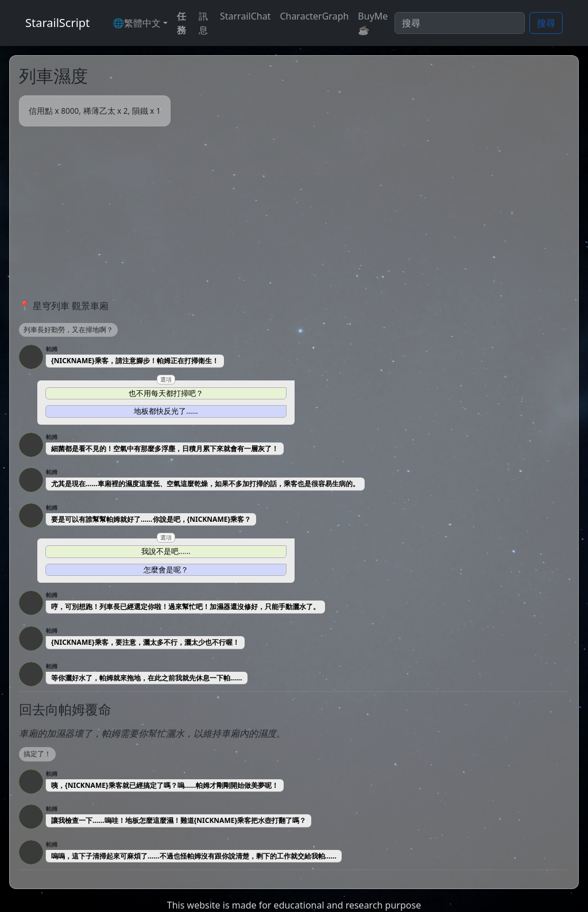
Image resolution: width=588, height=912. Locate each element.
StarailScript (57, 23)
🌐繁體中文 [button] (137, 23)
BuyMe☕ (373, 23)
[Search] (460, 23)
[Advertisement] (294, 213)
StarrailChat (245, 16)
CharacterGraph (314, 16)
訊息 (203, 23)
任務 (181, 23)
